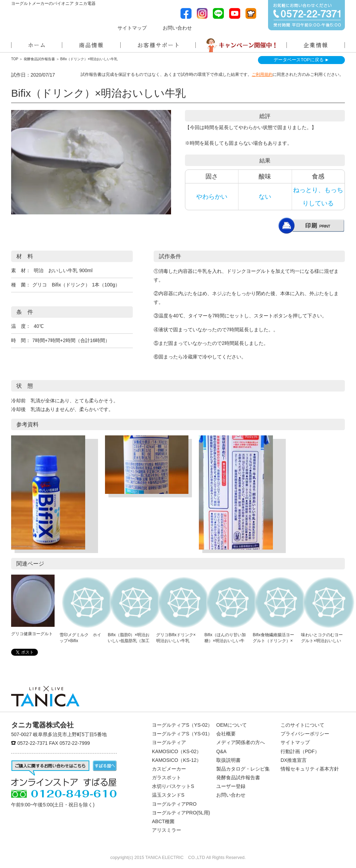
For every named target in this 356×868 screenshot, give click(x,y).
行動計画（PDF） (300, 751)
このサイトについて (302, 725)
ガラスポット (167, 778)
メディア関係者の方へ (228, 27)
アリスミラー (167, 830)
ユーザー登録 (231, 786)
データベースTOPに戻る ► (301, 60)
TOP (15, 59)
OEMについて (232, 725)
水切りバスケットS (173, 786)
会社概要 (226, 734)
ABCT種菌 (163, 821)
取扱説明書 (228, 760)
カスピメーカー (169, 769)
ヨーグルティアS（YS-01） (182, 734)
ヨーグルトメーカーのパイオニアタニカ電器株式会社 (45, 23)
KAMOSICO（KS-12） (177, 760)
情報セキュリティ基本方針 (310, 769)
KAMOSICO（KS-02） (177, 751)
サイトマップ (132, 28)
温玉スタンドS (168, 795)
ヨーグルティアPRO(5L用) (181, 813)
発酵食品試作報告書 (39, 59)
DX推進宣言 (294, 760)
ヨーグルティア (169, 742)
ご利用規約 (262, 74)
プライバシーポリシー (305, 734)
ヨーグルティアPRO (174, 804)
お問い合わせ (177, 28)
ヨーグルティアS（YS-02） (182, 725)
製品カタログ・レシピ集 (243, 769)
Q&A (221, 751)
